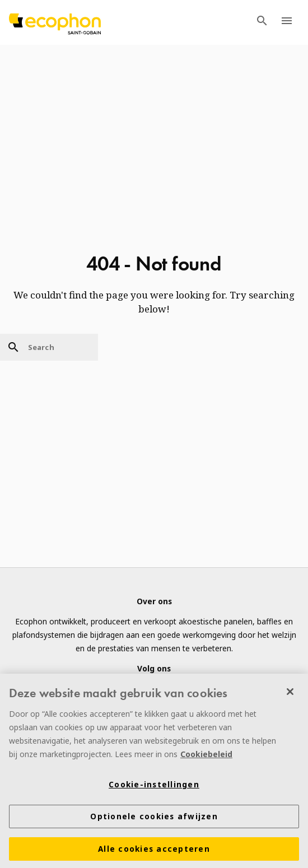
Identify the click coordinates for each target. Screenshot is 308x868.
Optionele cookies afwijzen (154, 819)
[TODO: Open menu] (287, 22)
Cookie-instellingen (154, 787)
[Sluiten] (290, 694)
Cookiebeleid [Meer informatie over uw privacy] (206, 756)
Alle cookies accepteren (154, 851)
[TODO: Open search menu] (262, 22)
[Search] (49, 347)
